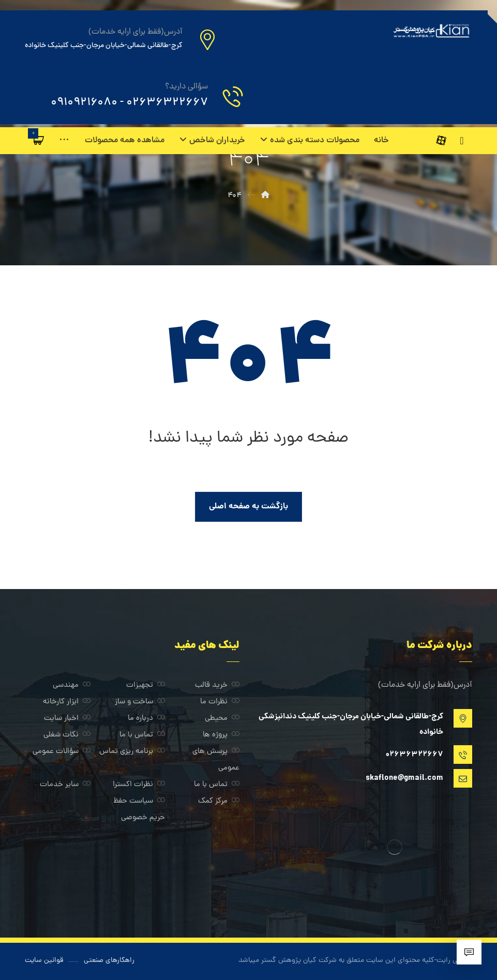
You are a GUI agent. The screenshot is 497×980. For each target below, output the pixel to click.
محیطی (222, 719)
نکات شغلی (67, 735)
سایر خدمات (65, 785)
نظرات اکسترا (139, 785)
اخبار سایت (67, 719)
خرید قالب (217, 685)
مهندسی (72, 685)
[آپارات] (462, 161)
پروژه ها (221, 735)
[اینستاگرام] (462, 141)
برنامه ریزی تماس (132, 752)
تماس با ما (142, 735)
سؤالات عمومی (62, 752)
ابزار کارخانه (67, 702)
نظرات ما (220, 702)
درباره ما (146, 719)
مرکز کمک (219, 801)
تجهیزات (146, 685)
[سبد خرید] (39, 140)
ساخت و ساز (140, 702)
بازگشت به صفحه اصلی (249, 507)
